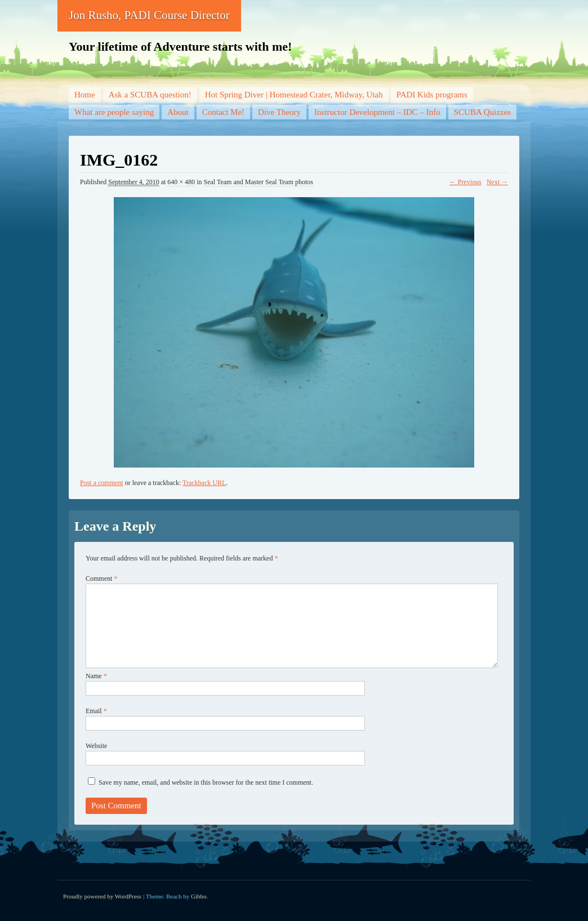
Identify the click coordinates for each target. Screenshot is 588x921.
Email (96, 711)
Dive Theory (279, 112)
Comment (101, 579)
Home (85, 95)
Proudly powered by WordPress (102, 896)
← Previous (465, 182)
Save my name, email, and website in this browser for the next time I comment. (206, 782)
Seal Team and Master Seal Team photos (258, 182)
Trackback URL (204, 483)
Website (96, 746)
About (178, 112)
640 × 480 (181, 182)
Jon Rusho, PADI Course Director (149, 15)
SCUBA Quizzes (482, 112)
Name (96, 676)
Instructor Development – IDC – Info (377, 112)
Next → (497, 182)
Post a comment (102, 483)
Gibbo (199, 896)
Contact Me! (223, 112)
